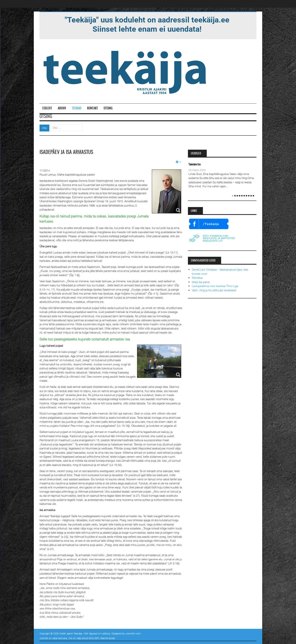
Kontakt (93, 108)
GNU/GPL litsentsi (98, 638)
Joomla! (44, 638)
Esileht (47, 108)
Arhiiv (62, 108)
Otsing (108, 108)
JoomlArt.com (133, 633)
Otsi (44, 128)
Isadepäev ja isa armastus (66, 152)
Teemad (77, 108)
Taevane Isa (194, 165)
